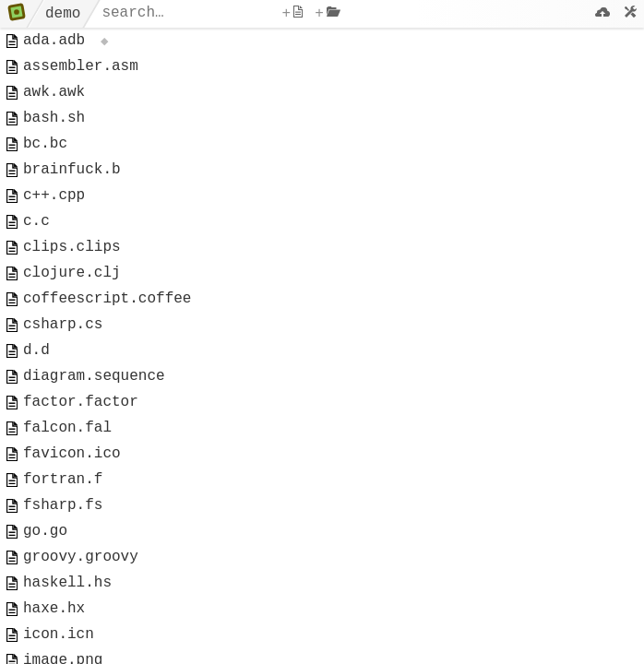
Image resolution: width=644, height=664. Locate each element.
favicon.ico (72, 515)
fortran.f (63, 544)
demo (63, 14)
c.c (36, 249)
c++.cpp (54, 219)
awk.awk (54, 101)
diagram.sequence (94, 426)
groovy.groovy (81, 633)
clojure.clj (72, 308)
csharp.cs (63, 367)
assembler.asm (81, 72)
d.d (36, 397)
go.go (45, 603)
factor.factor (81, 456)
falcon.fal (67, 485)
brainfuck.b (72, 190)
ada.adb (54, 42)
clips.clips (72, 279)
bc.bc (45, 160)
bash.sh (54, 131)
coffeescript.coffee (107, 338)
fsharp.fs (63, 574)
